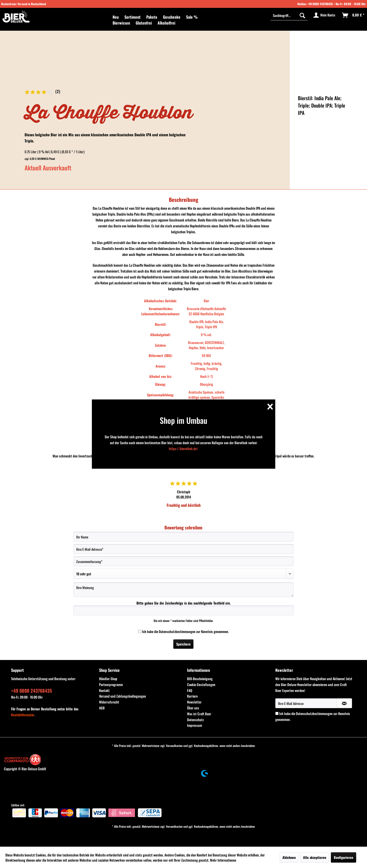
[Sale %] (192, 17)
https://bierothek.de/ (183, 448)
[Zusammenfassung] (184, 561)
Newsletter (194, 702)
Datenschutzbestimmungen (177, 631)
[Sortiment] (132, 17)
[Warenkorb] (353, 15)
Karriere (192, 696)
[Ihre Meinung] (184, 590)
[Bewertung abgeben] (184, 574)
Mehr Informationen (223, 860)
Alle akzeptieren (315, 857)
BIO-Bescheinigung (200, 679)
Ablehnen (289, 857)
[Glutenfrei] (144, 23)
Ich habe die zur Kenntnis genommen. (185, 631)
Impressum (195, 725)
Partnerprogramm (111, 684)
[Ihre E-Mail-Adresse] (184, 549)
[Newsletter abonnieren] (345, 703)
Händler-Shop (108, 679)
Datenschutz (195, 720)
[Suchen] (302, 15)
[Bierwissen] (121, 23)
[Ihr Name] (184, 537)
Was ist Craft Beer (199, 714)
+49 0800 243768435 (320, 4)
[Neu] (116, 17)
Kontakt (104, 690)
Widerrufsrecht (109, 702)
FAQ (190, 690)
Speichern (183, 644)
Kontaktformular (23, 715)
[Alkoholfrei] (166, 23)
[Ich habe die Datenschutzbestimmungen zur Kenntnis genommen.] (140, 631)
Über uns (193, 708)
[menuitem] (116, 17)
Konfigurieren (344, 857)
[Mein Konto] (324, 15)
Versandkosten (174, 746)
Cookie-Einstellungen (201, 684)
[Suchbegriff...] (289, 15)
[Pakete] (152, 17)
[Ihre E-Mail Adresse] (306, 703)
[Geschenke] (172, 17)
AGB (102, 708)
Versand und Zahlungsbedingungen (123, 696)
